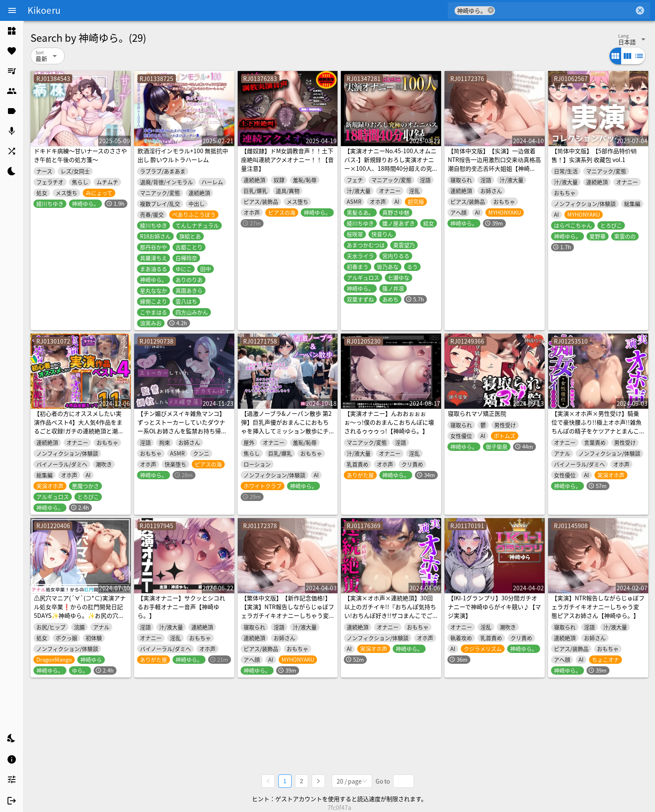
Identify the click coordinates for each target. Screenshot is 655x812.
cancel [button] (491, 10)
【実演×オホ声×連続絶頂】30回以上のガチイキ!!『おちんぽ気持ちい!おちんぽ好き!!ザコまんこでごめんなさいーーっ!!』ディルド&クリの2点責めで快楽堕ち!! (390, 615)
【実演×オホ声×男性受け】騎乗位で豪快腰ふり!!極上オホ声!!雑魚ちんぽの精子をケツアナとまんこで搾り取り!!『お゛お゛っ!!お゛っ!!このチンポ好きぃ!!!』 (597, 431)
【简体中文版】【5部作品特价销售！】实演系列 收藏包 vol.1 (594, 155)
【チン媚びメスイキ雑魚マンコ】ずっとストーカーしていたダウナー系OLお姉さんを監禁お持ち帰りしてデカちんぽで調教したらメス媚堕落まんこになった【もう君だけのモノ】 (182, 435)
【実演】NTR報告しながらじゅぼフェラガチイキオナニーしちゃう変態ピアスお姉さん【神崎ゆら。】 (598, 607)
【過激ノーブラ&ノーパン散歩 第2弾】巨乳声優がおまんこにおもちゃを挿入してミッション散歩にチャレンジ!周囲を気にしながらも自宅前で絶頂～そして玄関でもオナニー (286, 435)
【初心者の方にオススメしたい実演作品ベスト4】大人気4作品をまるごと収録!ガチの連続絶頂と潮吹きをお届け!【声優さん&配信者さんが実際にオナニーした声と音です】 (79, 435)
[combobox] (565, 10)
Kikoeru (44, 10)
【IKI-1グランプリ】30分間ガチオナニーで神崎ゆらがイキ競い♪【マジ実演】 (494, 607)
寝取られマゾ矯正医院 (477, 413)
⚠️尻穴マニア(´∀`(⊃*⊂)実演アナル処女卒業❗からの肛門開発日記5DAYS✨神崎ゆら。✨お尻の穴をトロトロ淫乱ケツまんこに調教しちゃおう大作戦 (80, 615)
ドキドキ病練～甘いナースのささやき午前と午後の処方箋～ (80, 155)
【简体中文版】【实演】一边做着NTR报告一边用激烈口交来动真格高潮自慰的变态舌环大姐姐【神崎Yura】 (494, 164)
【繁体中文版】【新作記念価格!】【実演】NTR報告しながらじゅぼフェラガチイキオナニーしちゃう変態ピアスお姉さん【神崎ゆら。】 (288, 611)
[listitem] (12, 31)
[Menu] (12, 10)
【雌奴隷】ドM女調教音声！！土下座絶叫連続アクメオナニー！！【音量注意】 (287, 159)
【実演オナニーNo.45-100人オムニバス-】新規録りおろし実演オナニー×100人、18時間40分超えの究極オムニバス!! (390, 164)
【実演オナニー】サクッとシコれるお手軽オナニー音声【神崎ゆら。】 (181, 607)
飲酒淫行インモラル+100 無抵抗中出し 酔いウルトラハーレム (183, 155)
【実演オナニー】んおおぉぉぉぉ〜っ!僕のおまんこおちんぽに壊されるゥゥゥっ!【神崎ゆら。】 (389, 422)
